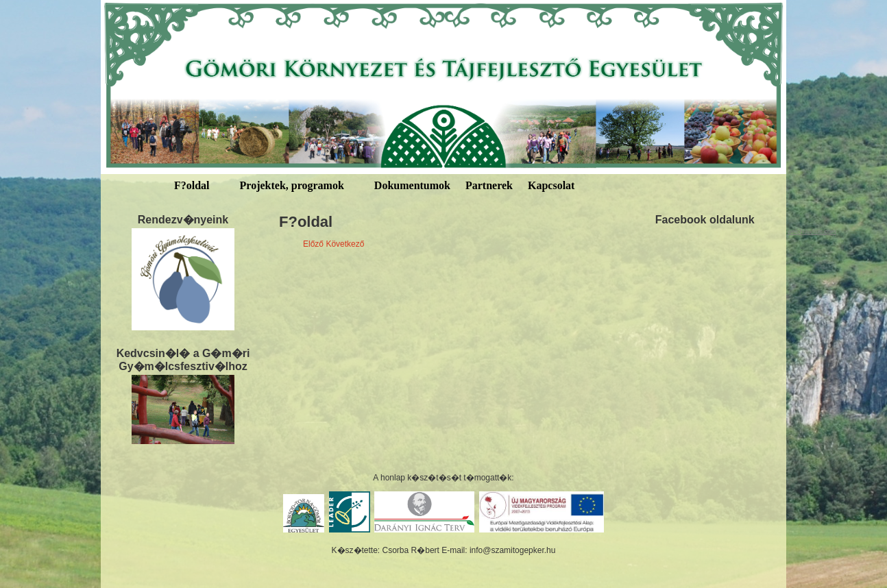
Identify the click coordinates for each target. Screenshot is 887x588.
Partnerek (489, 185)
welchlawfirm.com (811, 232)
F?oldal (192, 185)
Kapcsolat (551, 185)
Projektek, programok (292, 185)
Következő (345, 244)
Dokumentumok (412, 185)
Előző (313, 244)
